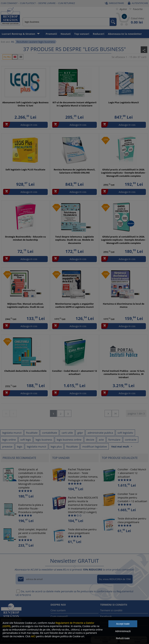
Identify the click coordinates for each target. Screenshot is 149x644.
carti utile (67, 433)
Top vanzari (82, 34)
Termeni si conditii (111, 610)
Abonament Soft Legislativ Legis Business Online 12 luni (25, 104)
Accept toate (123, 624)
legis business (44, 440)
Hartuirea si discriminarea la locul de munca (124, 305)
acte (101, 440)
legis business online (69, 440)
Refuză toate (123, 638)
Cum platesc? (28, 3)
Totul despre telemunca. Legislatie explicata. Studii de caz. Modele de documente (74, 240)
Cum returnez (67, 3)
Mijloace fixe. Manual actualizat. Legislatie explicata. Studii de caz (25, 305)
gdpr (80, 433)
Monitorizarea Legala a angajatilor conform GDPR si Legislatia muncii (74, 305)
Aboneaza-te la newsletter (125, 34)
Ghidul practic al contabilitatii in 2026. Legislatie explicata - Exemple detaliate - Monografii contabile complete (124, 173)
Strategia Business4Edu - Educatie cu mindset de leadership (25, 238)
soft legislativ (125, 433)
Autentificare (137, 3)
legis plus (56, 446)
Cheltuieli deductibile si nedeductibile (25, 371)
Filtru (7, 57)
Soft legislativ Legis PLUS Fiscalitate (25, 170)
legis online (9, 440)
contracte (131, 440)
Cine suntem (58, 610)
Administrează (123, 631)
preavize (7, 446)
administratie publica (100, 433)
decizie (90, 440)
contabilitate (50, 433)
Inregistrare (114, 3)
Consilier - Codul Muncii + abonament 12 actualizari (74, 372)
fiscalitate (32, 433)
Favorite (135, 9)
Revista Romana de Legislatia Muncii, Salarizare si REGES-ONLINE (74, 171)
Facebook (106, 616)
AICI (33, 636)
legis (20, 446)
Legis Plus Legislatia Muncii (124, 102)
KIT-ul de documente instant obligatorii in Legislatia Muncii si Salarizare (74, 104)
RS (13, 42)
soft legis (26, 440)
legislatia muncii (12, 433)
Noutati (66, 34)
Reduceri (99, 34)
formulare (114, 440)
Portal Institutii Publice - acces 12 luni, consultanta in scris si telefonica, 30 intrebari (124, 374)
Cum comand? (9, 3)
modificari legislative (95, 446)
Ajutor (121, 9)
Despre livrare (47, 3)
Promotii (51, 34)
